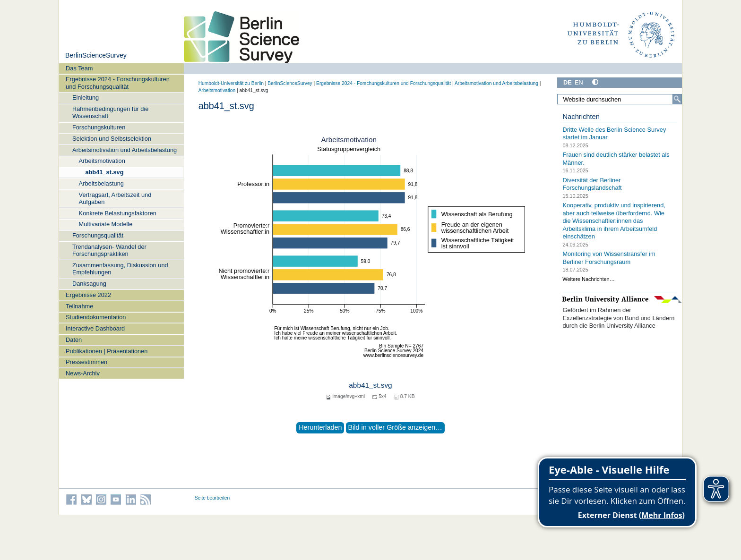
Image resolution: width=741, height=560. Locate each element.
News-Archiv (83, 373)
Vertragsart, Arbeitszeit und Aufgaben (115, 198)
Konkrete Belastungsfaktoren (118, 213)
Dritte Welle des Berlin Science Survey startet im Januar (614, 134)
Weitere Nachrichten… (588, 279)
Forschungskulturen (99, 127)
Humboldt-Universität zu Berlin (231, 83)
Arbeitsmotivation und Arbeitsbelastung (125, 150)
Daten (74, 340)
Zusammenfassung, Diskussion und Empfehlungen (120, 269)
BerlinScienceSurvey (96, 55)
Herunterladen (320, 427)
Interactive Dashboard (95, 328)
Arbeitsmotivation (102, 161)
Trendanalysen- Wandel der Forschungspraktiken (109, 250)
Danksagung (89, 284)
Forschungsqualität (98, 235)
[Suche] (677, 99)
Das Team (79, 68)
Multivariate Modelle (106, 224)
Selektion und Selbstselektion (112, 139)
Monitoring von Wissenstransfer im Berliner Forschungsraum (609, 258)
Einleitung (86, 98)
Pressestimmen (86, 362)
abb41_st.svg (104, 172)
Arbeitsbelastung (101, 183)
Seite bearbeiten (212, 498)
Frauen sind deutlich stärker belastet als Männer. (616, 159)
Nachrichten (581, 117)
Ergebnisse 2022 (88, 295)
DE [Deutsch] (568, 82)
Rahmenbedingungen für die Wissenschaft (111, 112)
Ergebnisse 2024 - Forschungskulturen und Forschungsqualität (118, 83)
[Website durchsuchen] (620, 99)
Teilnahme (79, 306)
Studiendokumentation (96, 317)
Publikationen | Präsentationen (107, 351)
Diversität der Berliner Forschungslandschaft (592, 184)
